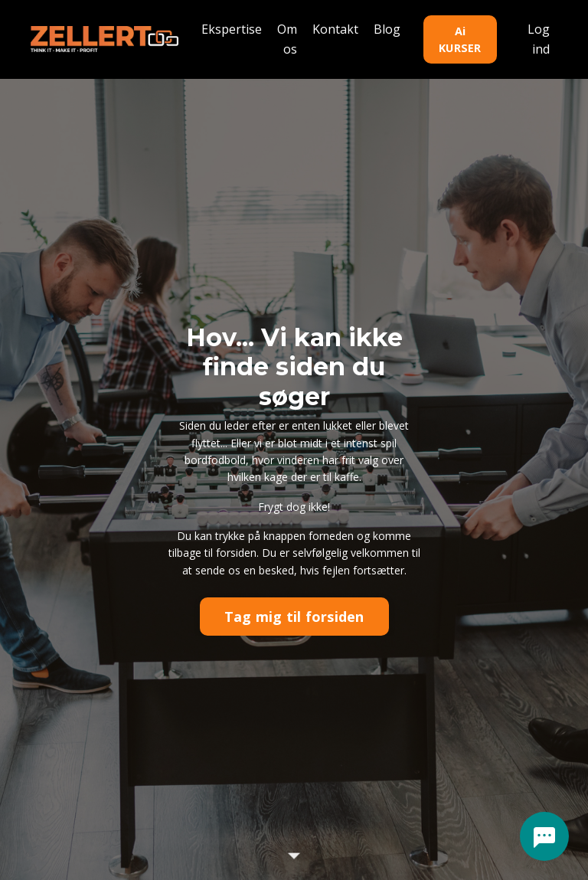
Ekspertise (232, 29)
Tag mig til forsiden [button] (294, 617)
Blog (387, 29)
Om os (287, 39)
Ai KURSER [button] (460, 39)
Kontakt (335, 29)
